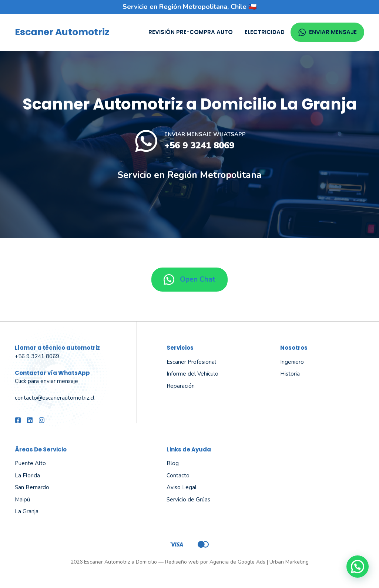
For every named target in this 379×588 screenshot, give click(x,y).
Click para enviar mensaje (46, 381)
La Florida (27, 476)
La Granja (27, 511)
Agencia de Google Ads (237, 562)
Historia (290, 374)
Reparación (181, 386)
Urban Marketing (289, 562)
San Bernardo (32, 487)
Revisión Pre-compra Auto (191, 32)
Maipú (22, 500)
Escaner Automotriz (62, 32)
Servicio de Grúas (188, 500)
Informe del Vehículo (192, 374)
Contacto (178, 476)
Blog (173, 463)
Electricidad (265, 32)
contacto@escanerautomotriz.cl (55, 398)
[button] (358, 567)
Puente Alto (30, 463)
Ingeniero (292, 362)
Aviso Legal (182, 487)
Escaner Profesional (191, 362)
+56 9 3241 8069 (199, 145)
